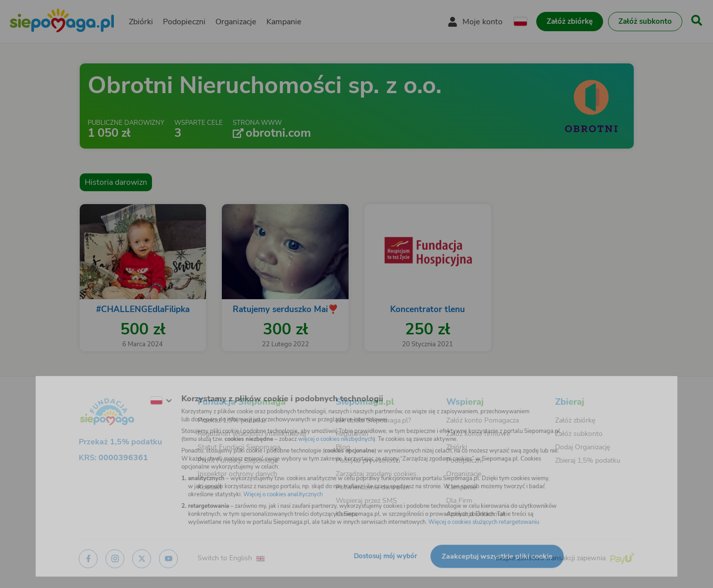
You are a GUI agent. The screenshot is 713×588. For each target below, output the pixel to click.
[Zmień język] (139, 392)
